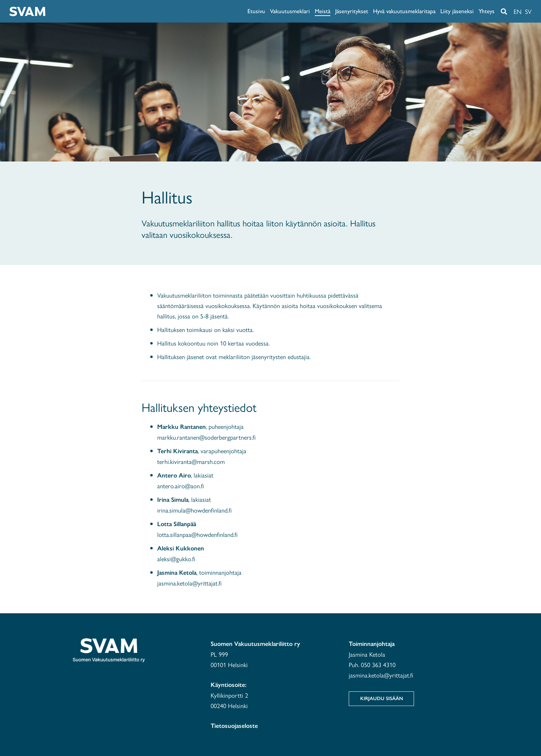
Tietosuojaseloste (234, 726)
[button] (504, 11)
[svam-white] (27, 11)
